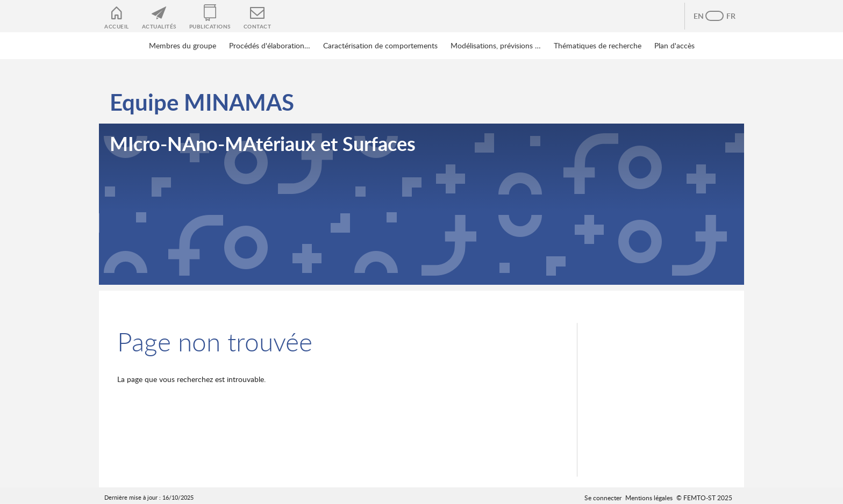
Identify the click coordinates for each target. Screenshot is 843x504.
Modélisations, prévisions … (496, 45)
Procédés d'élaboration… (270, 45)
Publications (210, 26)
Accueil (117, 26)
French (725, 16)
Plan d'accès (674, 45)
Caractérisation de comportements (380, 45)
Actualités (159, 26)
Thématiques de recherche (598, 45)
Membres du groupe (183, 45)
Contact (258, 26)
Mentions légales (649, 498)
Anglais (704, 16)
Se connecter (603, 498)
